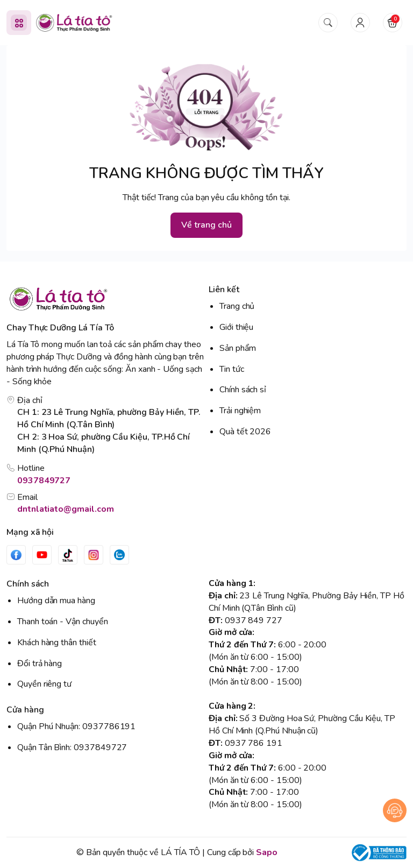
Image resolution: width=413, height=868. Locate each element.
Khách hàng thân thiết (57, 643)
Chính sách (28, 584)
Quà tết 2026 (245, 432)
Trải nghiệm (240, 411)
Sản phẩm (238, 348)
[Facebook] (16, 555)
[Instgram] (94, 555)
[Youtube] (42, 555)
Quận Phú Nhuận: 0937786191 (76, 726)
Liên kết (224, 290)
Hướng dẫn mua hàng (56, 601)
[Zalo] (119, 555)
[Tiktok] (68, 555)
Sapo (267, 852)
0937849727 (44, 481)
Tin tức (232, 369)
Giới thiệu (236, 327)
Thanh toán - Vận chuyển (63, 622)
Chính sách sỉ (243, 390)
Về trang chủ (206, 225)
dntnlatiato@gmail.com (66, 509)
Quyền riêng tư (44, 684)
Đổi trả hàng (40, 664)
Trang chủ (237, 306)
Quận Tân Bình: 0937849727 (72, 747)
